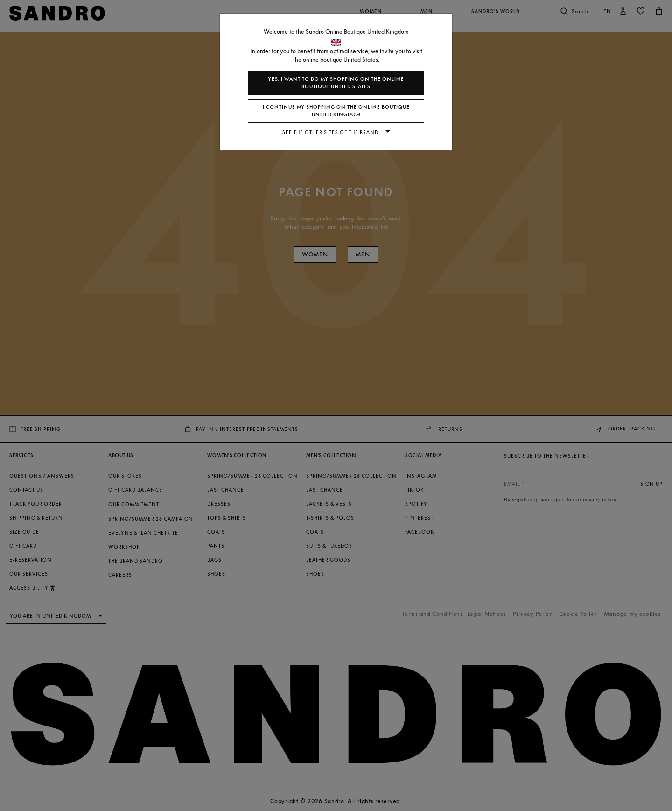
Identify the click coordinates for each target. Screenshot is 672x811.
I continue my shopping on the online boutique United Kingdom (336, 111)
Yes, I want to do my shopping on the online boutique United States (336, 83)
